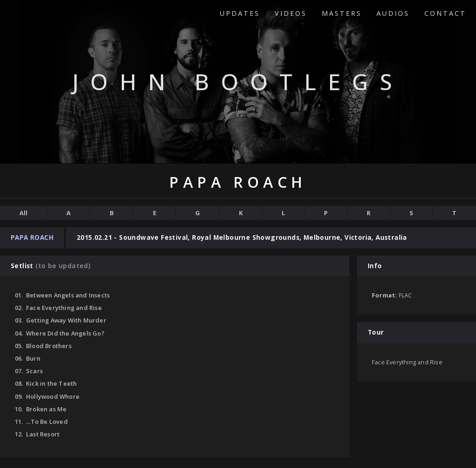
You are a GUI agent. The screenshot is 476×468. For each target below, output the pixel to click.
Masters (342, 13)
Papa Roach (32, 237)
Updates (240, 13)
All (23, 213)
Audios (393, 13)
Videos (291, 13)
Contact (445, 13)
